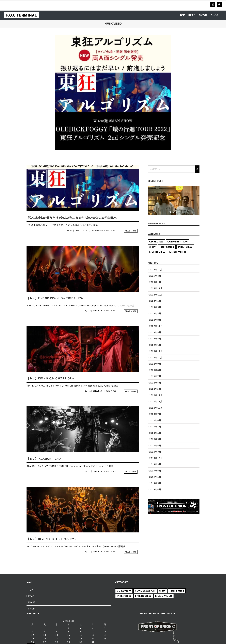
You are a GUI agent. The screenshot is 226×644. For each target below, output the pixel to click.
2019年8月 (155, 471)
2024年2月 (155, 313)
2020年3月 (155, 452)
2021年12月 (156, 351)
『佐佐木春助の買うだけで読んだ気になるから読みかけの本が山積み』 (73, 218)
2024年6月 (155, 301)
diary (88, 230)
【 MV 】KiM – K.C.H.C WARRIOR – (50, 378)
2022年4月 (155, 339)
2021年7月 (155, 376)
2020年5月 (155, 439)
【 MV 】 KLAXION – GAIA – (45, 459)
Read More (131, 231)
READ (31, 596)
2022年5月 (155, 332)
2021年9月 (155, 364)
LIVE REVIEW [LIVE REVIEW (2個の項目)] (157, 252)
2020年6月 (155, 433)
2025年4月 (155, 276)
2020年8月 (155, 420)
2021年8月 (155, 370)
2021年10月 (156, 357)
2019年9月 (155, 464)
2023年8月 (155, 320)
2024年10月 (156, 295)
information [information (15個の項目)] (167, 247)
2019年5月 (155, 483)
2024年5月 (155, 307)
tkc (71, 230)
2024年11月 (156, 288)
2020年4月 (155, 445)
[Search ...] (171, 169)
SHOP (31, 609)
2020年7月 (155, 427)
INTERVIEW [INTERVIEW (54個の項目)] (185, 247)
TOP (31, 590)
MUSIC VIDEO (110, 230)
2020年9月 (155, 414)
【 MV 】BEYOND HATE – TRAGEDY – (51, 539)
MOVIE (32, 602)
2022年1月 (155, 345)
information (97, 230)
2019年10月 (156, 458)
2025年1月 (155, 282)
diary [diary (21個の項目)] (152, 247)
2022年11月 (156, 326)
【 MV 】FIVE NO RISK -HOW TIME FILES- (55, 298)
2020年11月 (156, 401)
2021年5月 (155, 389)
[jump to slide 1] (170, 212)
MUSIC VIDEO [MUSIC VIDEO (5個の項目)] (178, 252)
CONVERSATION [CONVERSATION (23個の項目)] (178, 242)
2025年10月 (156, 269)
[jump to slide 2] (174, 212)
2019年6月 (155, 477)
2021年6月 (155, 383)
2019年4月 (155, 489)
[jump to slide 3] (177, 212)
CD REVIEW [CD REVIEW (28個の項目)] (156, 242)
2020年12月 (156, 395)
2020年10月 (156, 408)
